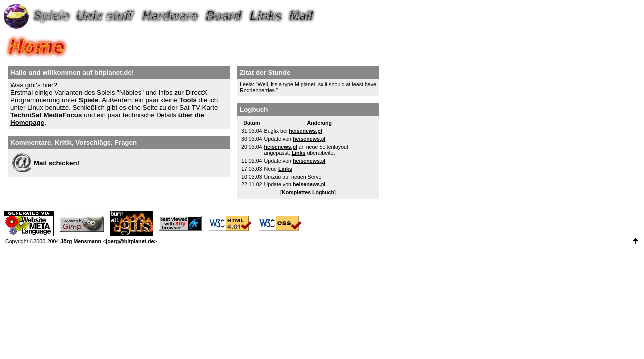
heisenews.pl (305, 131)
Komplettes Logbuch (308, 192)
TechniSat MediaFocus (46, 115)
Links (299, 153)
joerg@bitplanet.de (130, 241)
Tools (188, 100)
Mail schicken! (57, 163)
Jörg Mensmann (81, 241)
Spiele (88, 100)
